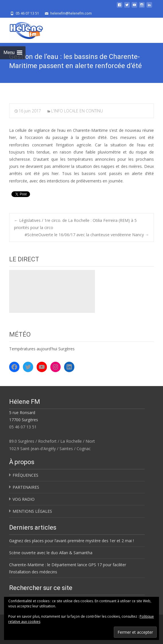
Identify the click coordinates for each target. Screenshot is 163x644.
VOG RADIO (24, 499)
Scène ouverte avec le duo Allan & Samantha (51, 553)
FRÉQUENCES (25, 475)
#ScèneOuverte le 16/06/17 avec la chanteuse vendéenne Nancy (87, 235)
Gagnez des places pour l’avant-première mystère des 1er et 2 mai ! (71, 541)
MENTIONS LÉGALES (32, 511)
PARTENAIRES (26, 487)
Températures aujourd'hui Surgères (42, 349)
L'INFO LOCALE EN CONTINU (77, 111)
